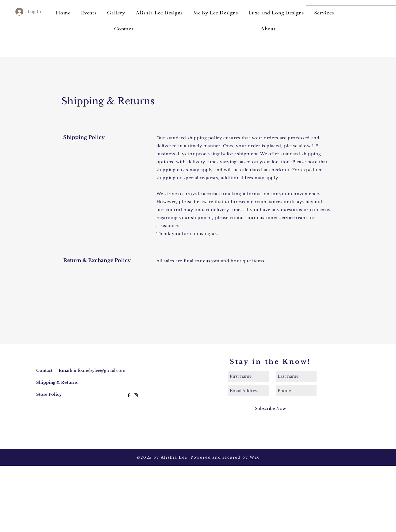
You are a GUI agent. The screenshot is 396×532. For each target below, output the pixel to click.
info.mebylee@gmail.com (100, 370)
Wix (254, 457)
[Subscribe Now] (270, 409)
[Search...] (352, 12)
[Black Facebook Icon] (129, 395)
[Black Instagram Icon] (136, 395)
